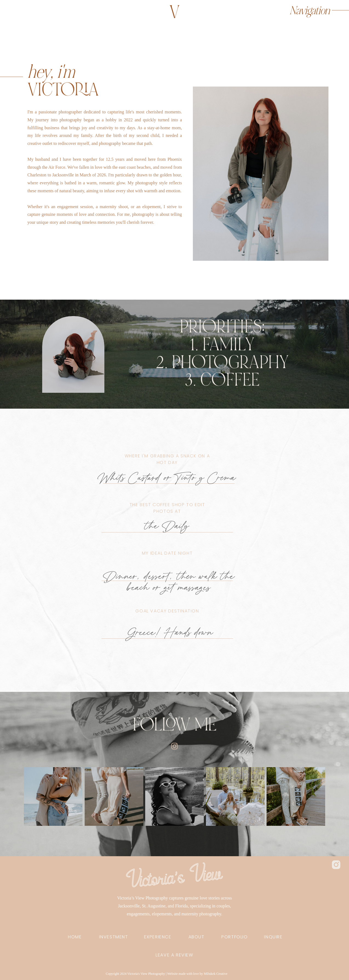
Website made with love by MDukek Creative (197, 974)
